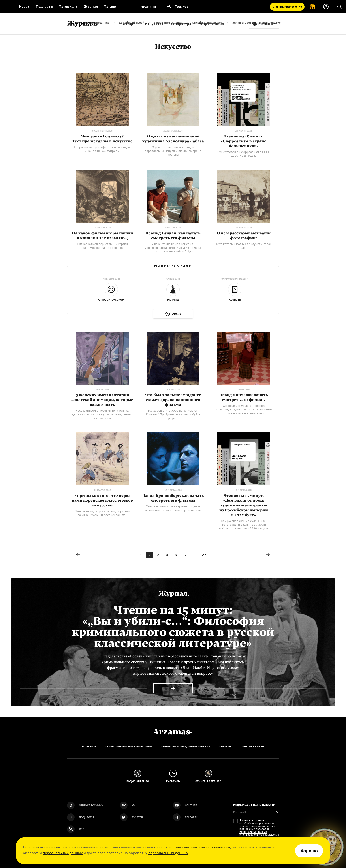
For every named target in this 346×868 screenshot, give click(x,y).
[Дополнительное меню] (127, 7)
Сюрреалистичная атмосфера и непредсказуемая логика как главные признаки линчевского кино (244, 409)
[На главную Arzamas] (7, 7)
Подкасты (44, 7)
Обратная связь (252, 746)
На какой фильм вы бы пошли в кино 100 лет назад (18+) (102, 236)
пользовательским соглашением (201, 847)
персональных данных (63, 853)
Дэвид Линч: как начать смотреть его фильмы (244, 397)
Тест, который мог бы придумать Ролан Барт (244, 246)
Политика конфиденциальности (186, 746)
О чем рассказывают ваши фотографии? (244, 236)
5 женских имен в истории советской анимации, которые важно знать (102, 400)
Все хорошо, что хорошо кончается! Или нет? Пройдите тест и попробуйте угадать (173, 414)
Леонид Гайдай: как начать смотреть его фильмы (173, 236)
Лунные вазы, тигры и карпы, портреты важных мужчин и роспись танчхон (102, 513)
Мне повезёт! (267, 24)
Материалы (68, 7)
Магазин (111, 7)
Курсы (25, 7)
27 (204, 555)
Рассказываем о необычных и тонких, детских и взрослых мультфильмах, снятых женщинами (102, 414)
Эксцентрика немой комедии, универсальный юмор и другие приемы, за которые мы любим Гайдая (173, 248)
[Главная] (173, 732)
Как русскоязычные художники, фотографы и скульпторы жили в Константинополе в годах (244, 525)
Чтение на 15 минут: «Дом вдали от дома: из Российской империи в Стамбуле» (244, 505)
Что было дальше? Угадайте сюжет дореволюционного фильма (173, 400)
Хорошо (309, 851)
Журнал (91, 7)
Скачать (287, 7)
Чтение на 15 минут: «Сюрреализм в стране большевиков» (244, 141)
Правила (226, 746)
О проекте (89, 746)
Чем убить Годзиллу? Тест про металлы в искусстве (102, 139)
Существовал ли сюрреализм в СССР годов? (244, 154)
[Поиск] (339, 7)
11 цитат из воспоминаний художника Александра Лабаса (173, 139)
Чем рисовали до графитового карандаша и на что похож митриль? (102, 149)
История (130, 24)
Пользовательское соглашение (129, 746)
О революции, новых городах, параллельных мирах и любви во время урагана (173, 151)
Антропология (211, 24)
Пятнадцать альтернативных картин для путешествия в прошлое (102, 246)
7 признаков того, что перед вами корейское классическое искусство (102, 500)
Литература (181, 24)
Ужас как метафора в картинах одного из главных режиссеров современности (173, 508)
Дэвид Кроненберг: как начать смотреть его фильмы (173, 498)
